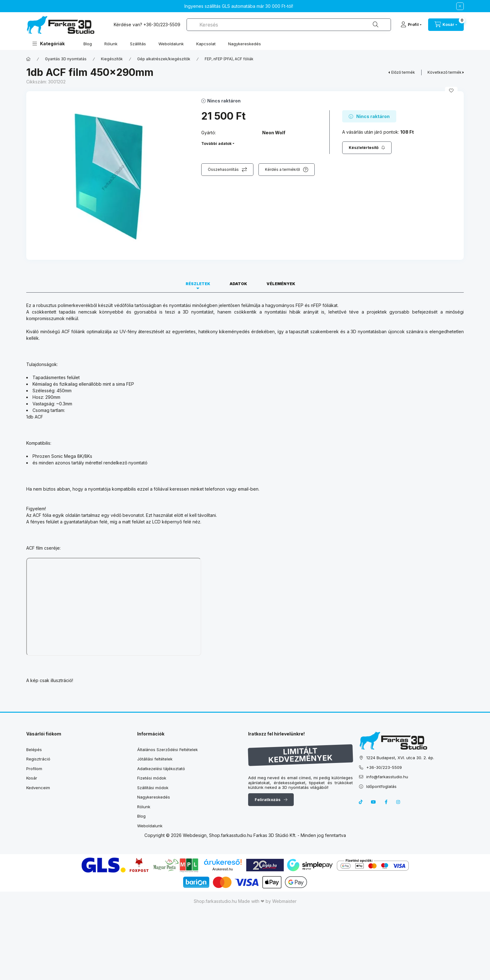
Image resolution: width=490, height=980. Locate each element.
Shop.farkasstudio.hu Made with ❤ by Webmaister (245, 901)
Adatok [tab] (238, 284)
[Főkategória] (28, 59)
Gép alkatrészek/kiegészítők (164, 59)
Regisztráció (38, 759)
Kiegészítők (112, 59)
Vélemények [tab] (281, 284)
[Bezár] (460, 6)
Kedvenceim (38, 788)
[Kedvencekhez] (451, 91)
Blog (88, 44)
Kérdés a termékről (282, 169)
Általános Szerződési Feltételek (167, 750)
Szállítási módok (153, 788)
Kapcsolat (206, 44)
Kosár (32, 778)
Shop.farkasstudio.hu (231, 835)
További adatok (216, 144)
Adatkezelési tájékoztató (161, 769)
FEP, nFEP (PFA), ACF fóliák (229, 59)
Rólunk (111, 44)
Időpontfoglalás (381, 786)
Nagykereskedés (245, 44)
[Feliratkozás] (367, 148)
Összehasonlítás (223, 169)
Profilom (34, 769)
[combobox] (289, 25)
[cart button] (446, 25)
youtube (373, 802)
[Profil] (411, 25)
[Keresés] (376, 25)
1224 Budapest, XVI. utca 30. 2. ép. (400, 758)
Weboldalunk (171, 44)
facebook (386, 802)
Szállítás (138, 44)
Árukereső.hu (223, 869)
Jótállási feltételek (155, 759)
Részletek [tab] (198, 284)
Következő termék (445, 72)
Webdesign (195, 835)
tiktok (361, 802)
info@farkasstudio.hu (387, 777)
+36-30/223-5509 (162, 25)
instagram (398, 802)
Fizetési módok (152, 778)
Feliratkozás (268, 799)
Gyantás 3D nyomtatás (66, 59)
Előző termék (403, 72)
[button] (49, 44)
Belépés (34, 750)
